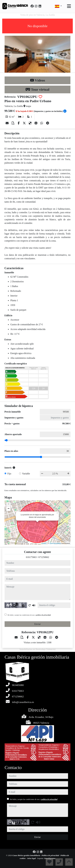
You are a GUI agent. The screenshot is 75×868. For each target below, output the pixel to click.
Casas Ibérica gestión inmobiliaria (27, 855)
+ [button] (9, 504)
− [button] (9, 509)
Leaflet (44, 543)
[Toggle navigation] (69, 6)
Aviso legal (32, 858)
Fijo (9, 474)
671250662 (44, 557)
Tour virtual (37, 89)
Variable (26, 474)
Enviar (37, 624)
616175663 (31, 557)
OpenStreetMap (55, 543)
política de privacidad (43, 615)
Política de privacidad (51, 855)
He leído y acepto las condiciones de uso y (29, 615)
